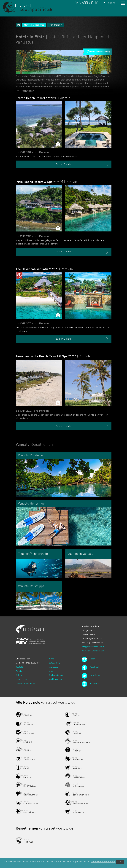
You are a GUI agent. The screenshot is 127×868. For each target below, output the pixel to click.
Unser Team (21, 679)
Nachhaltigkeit (55, 679)
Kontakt (19, 667)
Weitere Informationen (103, 862)
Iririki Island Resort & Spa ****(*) (47, 182)
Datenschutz (54, 663)
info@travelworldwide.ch (93, 647)
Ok (120, 862)
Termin (19, 671)
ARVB (51, 659)
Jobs (51, 671)
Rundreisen (55, 25)
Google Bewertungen (26, 683)
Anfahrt (19, 675)
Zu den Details (82, 165)
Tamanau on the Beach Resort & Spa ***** (53, 357)
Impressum (54, 667)
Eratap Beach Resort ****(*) (43, 98)
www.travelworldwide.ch (93, 651)
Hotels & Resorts (34, 25)
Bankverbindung (56, 675)
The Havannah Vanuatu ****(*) (44, 269)
